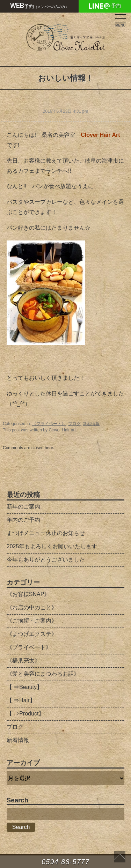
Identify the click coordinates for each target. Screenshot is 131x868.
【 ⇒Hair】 (21, 700)
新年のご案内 (23, 507)
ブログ (74, 424)
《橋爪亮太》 (23, 661)
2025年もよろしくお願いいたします (52, 546)
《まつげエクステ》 (32, 634)
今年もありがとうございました (46, 560)
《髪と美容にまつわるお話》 (43, 674)
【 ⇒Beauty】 (24, 687)
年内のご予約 (23, 520)
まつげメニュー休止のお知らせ (46, 533)
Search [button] (21, 827)
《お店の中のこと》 (32, 607)
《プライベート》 (49, 424)
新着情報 (91, 424)
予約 (39, 6)
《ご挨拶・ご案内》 (32, 621)
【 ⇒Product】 (26, 714)
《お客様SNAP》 (28, 594)
